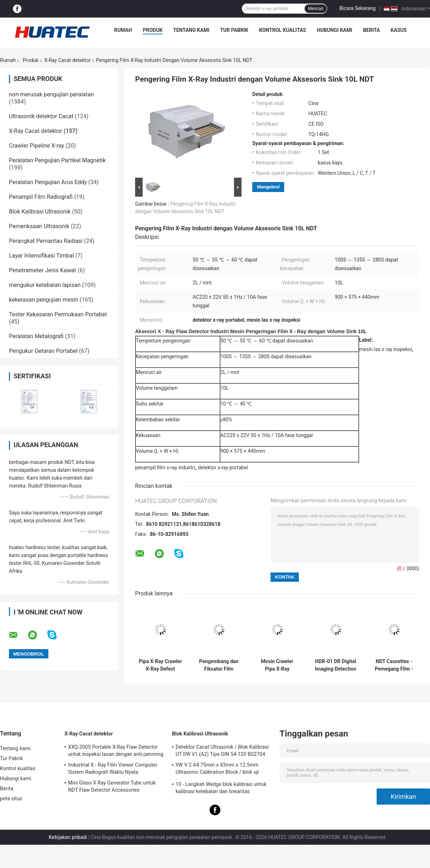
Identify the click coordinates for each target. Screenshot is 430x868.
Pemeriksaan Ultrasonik (39, 226)
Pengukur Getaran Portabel (43, 351)
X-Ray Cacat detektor (68, 60)
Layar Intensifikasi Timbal (41, 256)
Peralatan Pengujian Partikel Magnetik (57, 160)
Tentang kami (191, 30)
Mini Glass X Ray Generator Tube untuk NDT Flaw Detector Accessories (112, 786)
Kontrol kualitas (283, 30)
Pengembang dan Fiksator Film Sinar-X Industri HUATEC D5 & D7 (219, 665)
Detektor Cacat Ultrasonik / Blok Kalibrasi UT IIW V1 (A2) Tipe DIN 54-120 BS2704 (222, 750)
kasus (399, 30)
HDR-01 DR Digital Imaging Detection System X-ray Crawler (336, 665)
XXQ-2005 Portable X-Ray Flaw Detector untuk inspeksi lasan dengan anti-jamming (116, 750)
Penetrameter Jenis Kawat (42, 270)
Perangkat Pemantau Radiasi (46, 241)
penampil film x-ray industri (165, 467)
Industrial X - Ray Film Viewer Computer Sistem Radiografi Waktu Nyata (113, 768)
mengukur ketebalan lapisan (45, 285)
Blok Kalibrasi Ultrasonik (40, 212)
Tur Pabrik (234, 30)
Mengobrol (268, 187)
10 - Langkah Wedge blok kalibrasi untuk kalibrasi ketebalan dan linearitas (221, 788)
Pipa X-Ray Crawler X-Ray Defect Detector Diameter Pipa (160, 665)
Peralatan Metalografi (36, 336)
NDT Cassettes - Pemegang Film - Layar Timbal (394, 665)
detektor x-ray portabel (223, 467)
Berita (371, 30)
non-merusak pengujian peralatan (51, 94)
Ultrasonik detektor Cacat (41, 116)
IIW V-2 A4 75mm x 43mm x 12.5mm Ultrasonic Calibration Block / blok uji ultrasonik (217, 769)
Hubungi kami (335, 30)
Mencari (316, 9)
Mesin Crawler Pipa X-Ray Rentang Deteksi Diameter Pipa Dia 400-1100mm (277, 665)
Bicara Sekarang (357, 8)
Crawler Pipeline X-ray (37, 146)
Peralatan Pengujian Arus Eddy (48, 182)
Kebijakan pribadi (68, 837)
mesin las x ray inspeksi (385, 349)
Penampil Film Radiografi (41, 197)
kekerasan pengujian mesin (44, 300)
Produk (152, 30)
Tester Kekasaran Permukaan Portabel (58, 314)
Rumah (123, 30)
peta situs (11, 799)
